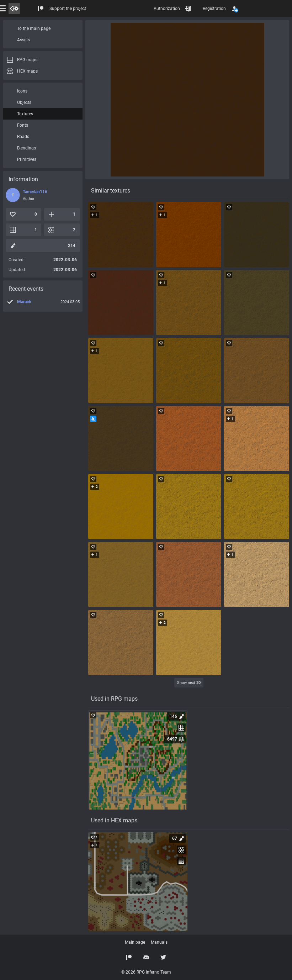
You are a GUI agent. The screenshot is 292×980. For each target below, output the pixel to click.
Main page (135, 942)
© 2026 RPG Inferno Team (146, 972)
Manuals (159, 942)
